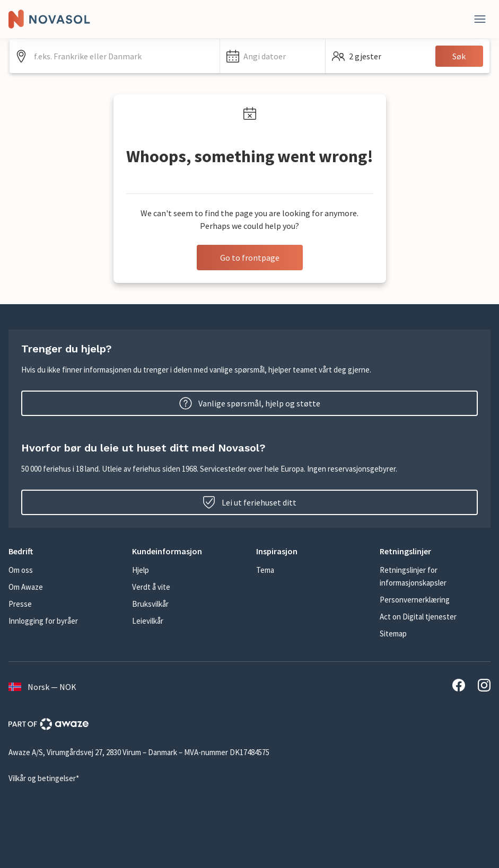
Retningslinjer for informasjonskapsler (413, 576)
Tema (265, 570)
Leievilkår (148, 621)
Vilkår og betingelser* (44, 778)
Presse (20, 604)
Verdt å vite (151, 587)
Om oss (21, 570)
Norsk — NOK (42, 687)
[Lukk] (480, 19)
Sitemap (393, 634)
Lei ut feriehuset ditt (249, 502)
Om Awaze (26, 587)
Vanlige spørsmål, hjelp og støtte (250, 403)
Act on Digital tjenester (418, 617)
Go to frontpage (250, 258)
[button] (273, 56)
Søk (459, 56)
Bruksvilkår (150, 604)
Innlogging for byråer (43, 621)
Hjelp (141, 570)
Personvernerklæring (415, 600)
